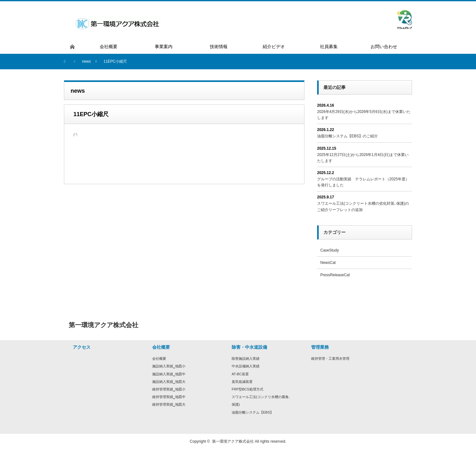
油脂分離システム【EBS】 (253, 412)
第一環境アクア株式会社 (233, 441)
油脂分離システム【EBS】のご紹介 (348, 136)
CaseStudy (330, 250)
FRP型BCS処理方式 (247, 389)
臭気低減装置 (242, 382)
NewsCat (328, 263)
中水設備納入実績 (246, 366)
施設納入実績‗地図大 (169, 382)
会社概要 (159, 359)
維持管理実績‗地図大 (169, 404)
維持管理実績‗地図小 (169, 389)
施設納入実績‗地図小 (169, 366)
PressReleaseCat (335, 275)
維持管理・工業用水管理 (330, 359)
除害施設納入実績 (246, 359)
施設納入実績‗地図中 (169, 374)
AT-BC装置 (240, 374)
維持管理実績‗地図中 (169, 397)
